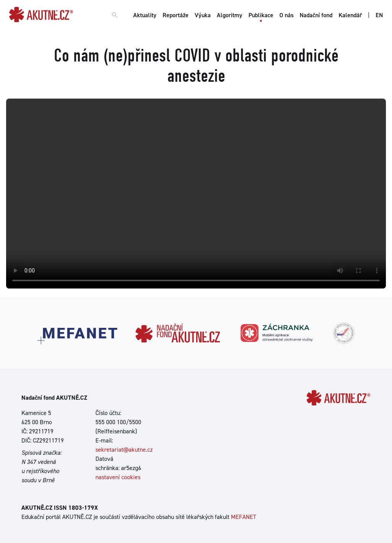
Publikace (261, 15)
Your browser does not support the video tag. (196, 194)
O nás (286, 15)
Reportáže (176, 15)
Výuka (203, 15)
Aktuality (145, 15)
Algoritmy (230, 15)
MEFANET (244, 517)
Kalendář (350, 15)
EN (379, 15)
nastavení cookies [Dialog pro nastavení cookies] (118, 477)
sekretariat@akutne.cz (124, 450)
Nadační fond (316, 15)
